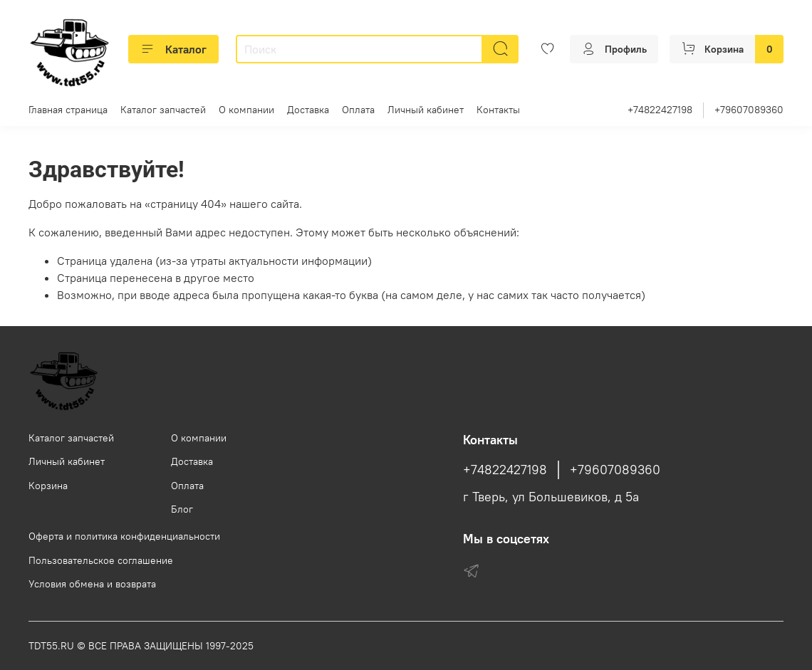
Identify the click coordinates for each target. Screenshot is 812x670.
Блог (182, 509)
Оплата (358, 110)
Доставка (308, 110)
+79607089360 (749, 110)
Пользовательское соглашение (101, 560)
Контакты (498, 110)
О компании (246, 110)
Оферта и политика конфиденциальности (124, 536)
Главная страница (68, 110)
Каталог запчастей (163, 110)
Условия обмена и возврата (92, 584)
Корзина (48, 486)
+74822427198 (660, 110)
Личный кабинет (426, 110)
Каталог (173, 49)
